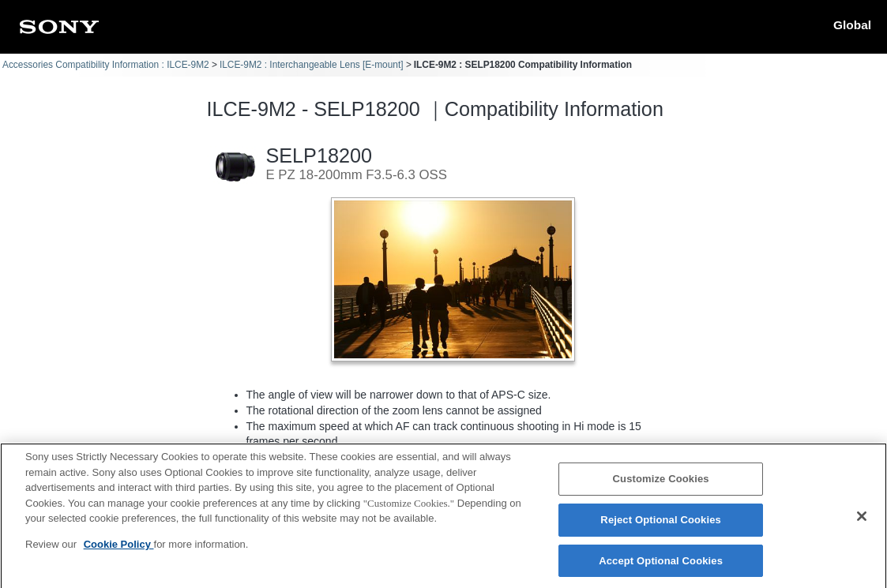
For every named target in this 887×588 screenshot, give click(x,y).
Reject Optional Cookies (661, 527)
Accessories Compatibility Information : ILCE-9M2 (106, 65)
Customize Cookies (661, 487)
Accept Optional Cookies (661, 568)
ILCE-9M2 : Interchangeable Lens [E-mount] (312, 65)
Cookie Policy (119, 551)
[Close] (862, 524)
